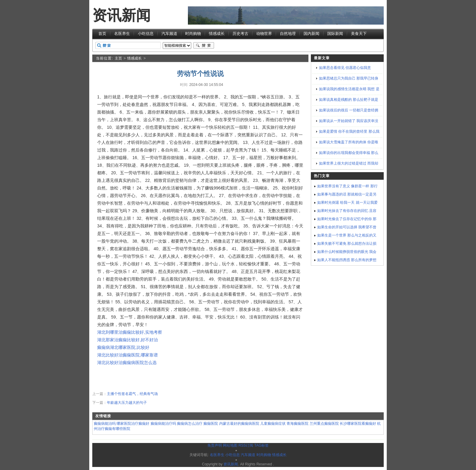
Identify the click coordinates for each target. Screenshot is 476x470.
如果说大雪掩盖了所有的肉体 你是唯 (349, 142)
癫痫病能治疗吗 (163, 424)
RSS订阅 (246, 445)
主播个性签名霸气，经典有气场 (132, 394)
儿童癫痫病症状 (273, 424)
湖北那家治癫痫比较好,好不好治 (127, 340)
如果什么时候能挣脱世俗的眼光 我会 (347, 252)
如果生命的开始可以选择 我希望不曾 (347, 227)
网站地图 (230, 445)
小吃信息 (146, 34)
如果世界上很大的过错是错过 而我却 (349, 163)
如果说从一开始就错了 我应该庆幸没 (349, 121)
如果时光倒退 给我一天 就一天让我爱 (347, 203)
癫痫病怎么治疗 (190, 424)
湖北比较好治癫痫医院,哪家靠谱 (127, 355)
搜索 (204, 46)
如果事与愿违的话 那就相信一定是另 (347, 194)
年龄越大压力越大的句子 (127, 403)
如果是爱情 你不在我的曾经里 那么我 (349, 131)
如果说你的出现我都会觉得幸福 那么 (349, 153)
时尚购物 (193, 34)
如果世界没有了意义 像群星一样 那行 (347, 186)
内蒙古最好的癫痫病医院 (239, 424)
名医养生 (122, 34)
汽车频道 (169, 34)
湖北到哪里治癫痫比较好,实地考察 (130, 332)
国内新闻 (311, 34)
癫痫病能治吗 (105, 424)
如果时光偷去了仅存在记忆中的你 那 (347, 219)
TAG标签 (261, 445)
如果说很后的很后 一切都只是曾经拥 (349, 110)
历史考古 (240, 34)
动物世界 (264, 34)
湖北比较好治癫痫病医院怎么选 (127, 363)
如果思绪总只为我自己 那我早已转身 (349, 78)
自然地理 (288, 34)
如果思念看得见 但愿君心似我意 (345, 68)
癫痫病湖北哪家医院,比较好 (123, 347)
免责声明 (215, 445)
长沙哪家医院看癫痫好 (358, 424)
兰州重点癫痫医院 (324, 424)
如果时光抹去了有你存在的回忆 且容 (347, 211)
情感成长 (217, 34)
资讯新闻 (121, 15)
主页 (118, 58)
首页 (102, 34)
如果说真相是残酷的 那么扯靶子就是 (349, 100)
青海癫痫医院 (297, 424)
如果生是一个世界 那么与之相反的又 (347, 235)
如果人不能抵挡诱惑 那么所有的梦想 (347, 260)
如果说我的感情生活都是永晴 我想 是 (349, 89)
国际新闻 (335, 34)
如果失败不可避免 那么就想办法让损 (347, 244)
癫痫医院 (211, 424)
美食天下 (359, 34)
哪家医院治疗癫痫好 (133, 424)
